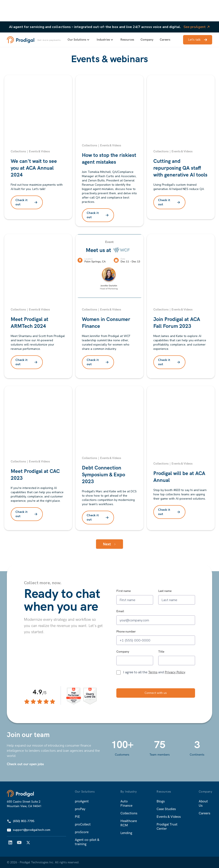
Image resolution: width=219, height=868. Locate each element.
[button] (79, 40)
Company (147, 40)
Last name (165, 591)
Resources (127, 40)
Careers (165, 40)
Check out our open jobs (25, 764)
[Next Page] (109, 544)
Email (120, 611)
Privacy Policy (175, 672)
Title (161, 652)
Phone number (126, 632)
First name (124, 591)
